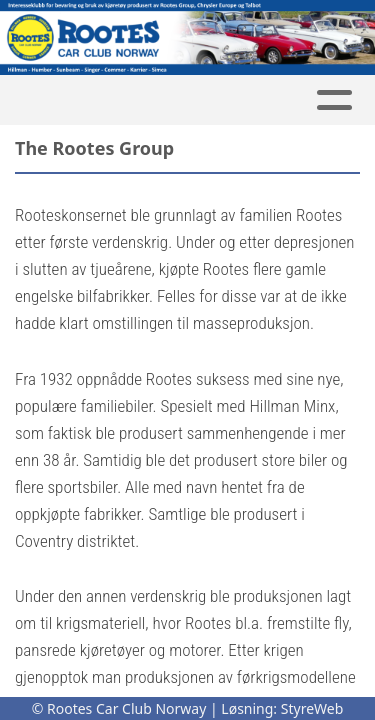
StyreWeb (312, 708)
